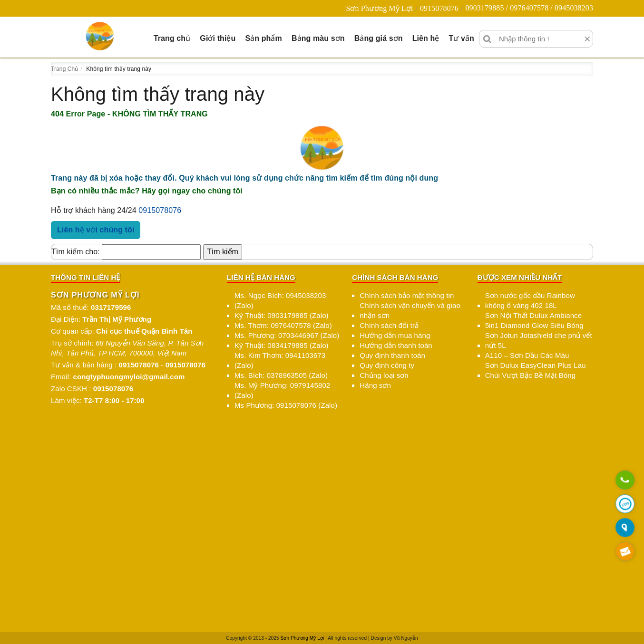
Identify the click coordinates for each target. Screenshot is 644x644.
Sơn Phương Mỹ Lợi (379, 8)
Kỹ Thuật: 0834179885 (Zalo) (282, 345)
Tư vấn (461, 38)
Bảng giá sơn (379, 38)
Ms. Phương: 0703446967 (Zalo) (287, 335)
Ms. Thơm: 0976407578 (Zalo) (283, 325)
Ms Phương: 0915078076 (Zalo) (286, 405)
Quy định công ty (387, 365)
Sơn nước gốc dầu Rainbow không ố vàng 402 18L (530, 300)
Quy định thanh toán (392, 355)
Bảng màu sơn (318, 38)
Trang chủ (172, 38)
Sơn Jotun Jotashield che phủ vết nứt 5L (539, 340)
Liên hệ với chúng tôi (96, 230)
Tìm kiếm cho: (76, 252)
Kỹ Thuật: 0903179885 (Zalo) (282, 315)
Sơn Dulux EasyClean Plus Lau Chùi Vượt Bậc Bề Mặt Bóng (536, 370)
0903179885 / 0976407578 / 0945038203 (529, 8)
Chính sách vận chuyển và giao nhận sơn (410, 310)
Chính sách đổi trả (389, 325)
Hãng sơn (375, 385)
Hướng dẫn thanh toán (396, 345)
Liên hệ (426, 38)
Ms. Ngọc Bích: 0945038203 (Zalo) (280, 300)
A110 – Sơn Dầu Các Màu (527, 355)
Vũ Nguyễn (406, 638)
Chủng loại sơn (384, 375)
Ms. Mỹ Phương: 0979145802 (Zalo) (282, 390)
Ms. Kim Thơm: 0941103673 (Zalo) (280, 360)
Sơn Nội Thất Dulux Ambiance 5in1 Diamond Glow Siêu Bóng (534, 320)
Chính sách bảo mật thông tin (407, 295)
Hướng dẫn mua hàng (395, 335)
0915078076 (439, 8)
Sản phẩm (263, 38)
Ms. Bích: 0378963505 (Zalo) (281, 375)
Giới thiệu (218, 38)
